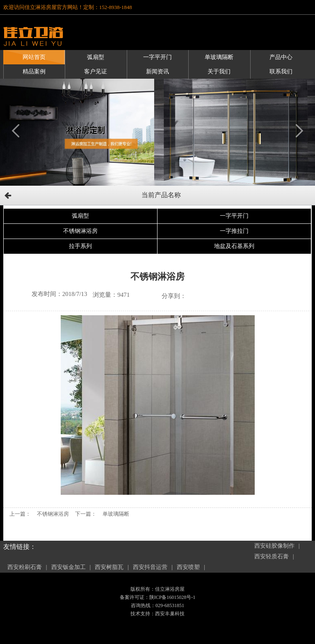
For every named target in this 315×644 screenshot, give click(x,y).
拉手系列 (80, 246)
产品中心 (281, 57)
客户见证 (96, 72)
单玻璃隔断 (219, 57)
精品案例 (34, 72)
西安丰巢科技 (170, 614)
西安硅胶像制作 (274, 546)
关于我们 (219, 72)
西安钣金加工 (68, 567)
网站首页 (34, 57)
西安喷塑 (188, 567)
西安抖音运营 (150, 567)
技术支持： (143, 614)
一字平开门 (157, 57)
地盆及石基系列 (234, 246)
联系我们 (281, 72)
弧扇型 (96, 57)
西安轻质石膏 (272, 556)
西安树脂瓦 (109, 567)
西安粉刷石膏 (25, 567)
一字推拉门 (234, 231)
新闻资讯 (157, 72)
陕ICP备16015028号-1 (172, 597)
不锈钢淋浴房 (80, 231)
